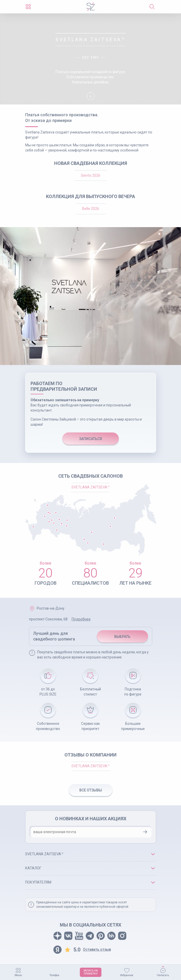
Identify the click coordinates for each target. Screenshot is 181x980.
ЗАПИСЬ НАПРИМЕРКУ (91, 972)
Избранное (127, 975)
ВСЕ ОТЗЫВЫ (91, 790)
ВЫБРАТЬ (122, 637)
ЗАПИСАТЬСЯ (90, 439)
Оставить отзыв (97, 949)
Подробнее (81, 619)
